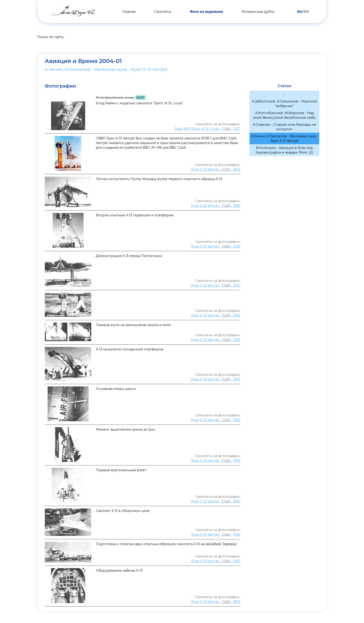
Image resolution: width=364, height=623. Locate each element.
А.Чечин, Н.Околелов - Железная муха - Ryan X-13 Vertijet (106, 69)
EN (306, 12)
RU (300, 12)
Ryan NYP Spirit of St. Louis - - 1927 (207, 129)
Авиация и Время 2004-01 (83, 61)
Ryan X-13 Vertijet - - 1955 (216, 169)
